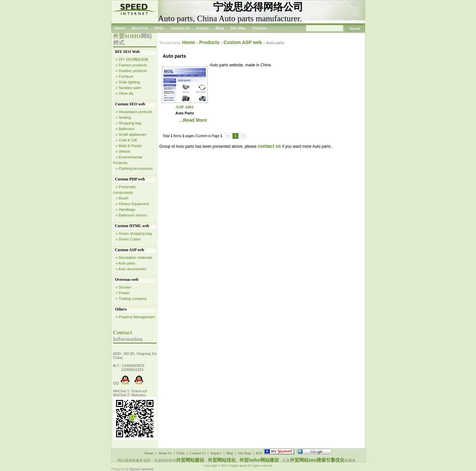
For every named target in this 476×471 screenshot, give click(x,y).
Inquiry (203, 28)
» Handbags (126, 209)
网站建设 (270, 460)
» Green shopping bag (134, 233)
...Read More (193, 120)
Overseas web (127, 280)
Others (121, 309)
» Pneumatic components (125, 190)
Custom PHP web (130, 179)
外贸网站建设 (190, 460)
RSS (259, 453)
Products (209, 42)
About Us (140, 28)
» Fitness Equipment (132, 204)
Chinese (259, 28)
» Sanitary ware (128, 88)
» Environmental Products (128, 160)
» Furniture (125, 76)
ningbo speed (238, 465)
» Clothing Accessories (134, 168)
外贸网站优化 (222, 460)
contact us (269, 146)
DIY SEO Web (128, 52)
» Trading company (131, 299)
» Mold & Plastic (129, 146)
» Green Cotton (128, 239)
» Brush (122, 198)
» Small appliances (131, 134)
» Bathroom (125, 129)
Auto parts (185, 113)
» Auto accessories (131, 269)
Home (120, 28)
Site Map (238, 28)
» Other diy (125, 93)
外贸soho (250, 460)
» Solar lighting (128, 82)
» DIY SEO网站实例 (132, 59)
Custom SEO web (130, 104)
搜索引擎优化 (331, 460)
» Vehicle (123, 151)
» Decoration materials (134, 258)
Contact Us (180, 28)
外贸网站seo (303, 460)
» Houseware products (134, 112)
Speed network (142, 469)
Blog (219, 28)
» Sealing (123, 117)
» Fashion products (131, 65)
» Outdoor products (131, 71)
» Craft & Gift (126, 140)
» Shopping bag (129, 123)
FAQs (159, 28)
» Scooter (124, 287)
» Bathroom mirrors (131, 215)
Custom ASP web (130, 250)
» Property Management (135, 317)
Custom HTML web (132, 226)
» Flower (123, 293)
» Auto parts (126, 263)
